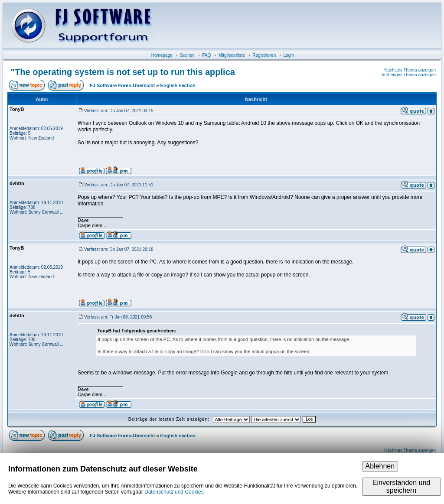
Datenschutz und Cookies (174, 492)
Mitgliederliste (232, 55)
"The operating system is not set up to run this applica (123, 72)
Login (289, 55)
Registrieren (264, 55)
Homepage (162, 55)
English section (178, 85)
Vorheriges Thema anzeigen (409, 75)
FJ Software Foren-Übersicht (122, 85)
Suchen (187, 55)
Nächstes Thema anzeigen (410, 70)
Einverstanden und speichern (401, 486)
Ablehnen (380, 466)
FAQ (206, 55)
